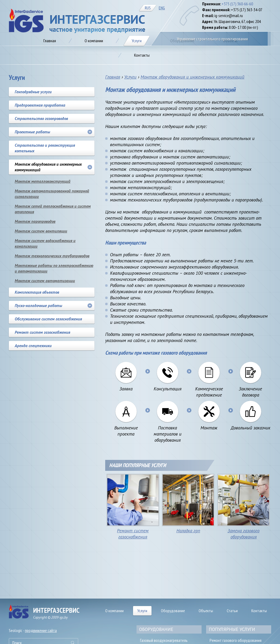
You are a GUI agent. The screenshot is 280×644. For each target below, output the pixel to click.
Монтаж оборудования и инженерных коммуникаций (192, 77)
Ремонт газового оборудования (236, 640)
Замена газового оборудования (243, 534)
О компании (114, 611)
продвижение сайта (41, 630)
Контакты (259, 611)
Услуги (130, 77)
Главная (113, 77)
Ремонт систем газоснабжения (133, 534)
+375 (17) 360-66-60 (237, 4)
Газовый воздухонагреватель (164, 640)
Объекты (206, 611)
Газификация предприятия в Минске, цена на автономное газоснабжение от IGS (77, 21)
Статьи (232, 611)
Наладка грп (188, 531)
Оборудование (173, 611)
